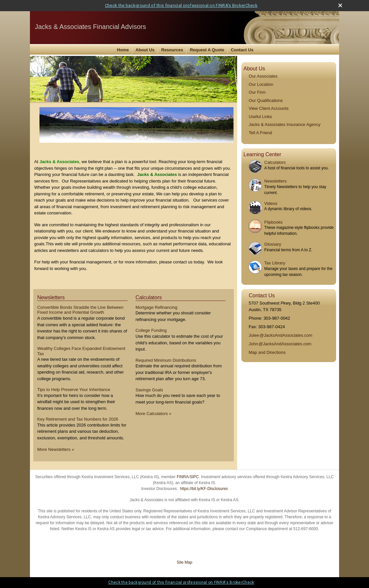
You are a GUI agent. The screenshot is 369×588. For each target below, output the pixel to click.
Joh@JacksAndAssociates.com (280, 344)
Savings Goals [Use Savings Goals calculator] (149, 390)
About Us (145, 50)
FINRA (183, 477)
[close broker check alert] (340, 5)
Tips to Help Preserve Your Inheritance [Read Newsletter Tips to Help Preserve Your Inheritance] (74, 390)
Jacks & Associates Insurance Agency (284, 124)
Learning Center (262, 154)
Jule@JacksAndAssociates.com (280, 335)
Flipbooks (274, 222)
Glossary (273, 244)
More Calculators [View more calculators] (153, 414)
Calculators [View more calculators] (149, 297)
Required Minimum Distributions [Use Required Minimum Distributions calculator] (166, 360)
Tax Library (275, 263)
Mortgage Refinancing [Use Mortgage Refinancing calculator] (156, 307)
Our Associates (263, 76)
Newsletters (276, 181)
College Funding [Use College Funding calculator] (151, 330)
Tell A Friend (260, 133)
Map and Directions (267, 352)
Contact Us (242, 50)
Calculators (275, 162)
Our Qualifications (266, 100)
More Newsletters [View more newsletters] (56, 449)
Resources (172, 50)
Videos (271, 203)
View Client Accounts (269, 108)
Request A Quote (207, 50)
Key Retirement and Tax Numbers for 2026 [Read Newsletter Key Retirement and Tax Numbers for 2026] (78, 419)
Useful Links (260, 117)
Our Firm (257, 92)
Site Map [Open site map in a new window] (184, 562)
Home (123, 50)
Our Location (261, 84)
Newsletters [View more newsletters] (51, 297)
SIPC (194, 477)
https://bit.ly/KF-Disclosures (204, 489)
